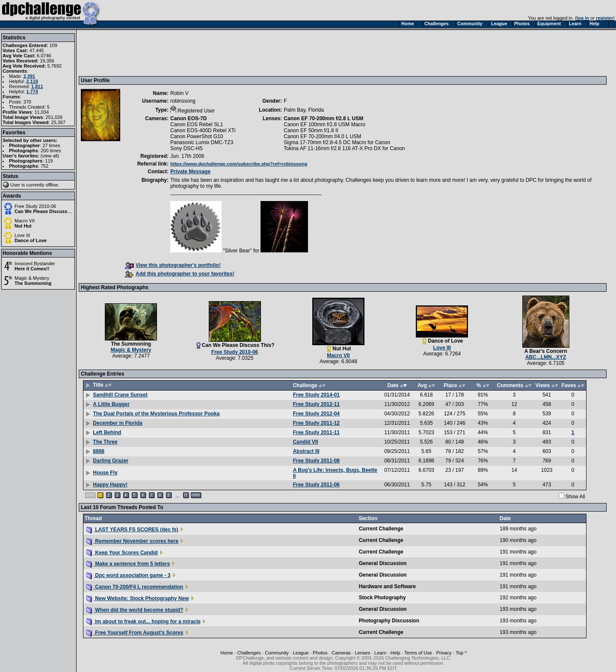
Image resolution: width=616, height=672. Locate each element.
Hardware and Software (387, 586)
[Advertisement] (237, 53)
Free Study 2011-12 (316, 423)
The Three (105, 442)
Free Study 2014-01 (316, 395)
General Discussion (383, 563)
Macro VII (25, 221)
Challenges (249, 653)
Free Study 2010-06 (35, 206)
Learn (380, 653)
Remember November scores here (132, 541)
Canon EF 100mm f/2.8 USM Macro (324, 124)
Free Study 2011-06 (316, 485)
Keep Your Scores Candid (122, 553)
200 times (51, 151)
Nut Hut (23, 226)
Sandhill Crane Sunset (120, 395)
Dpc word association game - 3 (128, 575)
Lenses (363, 653)
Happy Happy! (110, 485)
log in (583, 18)
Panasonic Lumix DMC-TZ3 (202, 142)
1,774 (32, 92)
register (604, 18)
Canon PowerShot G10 (197, 136)
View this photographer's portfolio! (173, 265)
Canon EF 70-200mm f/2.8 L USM (323, 118)
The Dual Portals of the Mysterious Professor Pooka (156, 414)
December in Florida (117, 423)
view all (50, 156)
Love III (22, 235)
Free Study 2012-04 (316, 414)
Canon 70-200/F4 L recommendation (135, 587)
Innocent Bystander (35, 263)
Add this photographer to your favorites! (180, 274)
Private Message (190, 172)
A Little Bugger (111, 404)
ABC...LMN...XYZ (546, 357)
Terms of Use (418, 653)
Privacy (444, 653)
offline (52, 185)
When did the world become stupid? (135, 610)
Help (395, 653)
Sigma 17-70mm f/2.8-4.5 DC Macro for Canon (337, 142)
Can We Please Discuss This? (48, 211)
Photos (320, 653)
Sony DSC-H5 (186, 148)
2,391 (30, 76)
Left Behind (107, 432)
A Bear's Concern (546, 351)
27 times (51, 145)
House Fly (105, 473)
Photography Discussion (389, 621)
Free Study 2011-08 (316, 461)
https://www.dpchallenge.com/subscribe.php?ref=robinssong (239, 164)
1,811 (37, 86)
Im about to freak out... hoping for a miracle (144, 622)
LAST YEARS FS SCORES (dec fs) (132, 530)
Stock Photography (382, 598)
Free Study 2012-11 (316, 404)
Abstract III (306, 451)
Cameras (341, 653)
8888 (99, 451)
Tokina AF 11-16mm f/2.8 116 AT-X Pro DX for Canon (344, 148)
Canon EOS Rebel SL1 (197, 124)
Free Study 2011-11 (316, 432)
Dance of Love (31, 240)
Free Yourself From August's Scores (135, 633)
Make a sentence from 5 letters (128, 564)
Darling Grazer (111, 461)
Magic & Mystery (32, 278)
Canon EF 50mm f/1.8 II (311, 130)
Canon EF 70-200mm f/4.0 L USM (322, 136)
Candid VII (306, 442)
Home (227, 653)
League (301, 653)
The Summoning (33, 283)
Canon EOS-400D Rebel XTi (203, 130)
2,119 (32, 81)
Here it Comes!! (32, 269)
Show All (575, 497)
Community (277, 653)
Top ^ (461, 653)
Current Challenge (381, 529)
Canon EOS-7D (188, 118)
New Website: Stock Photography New (138, 598)
